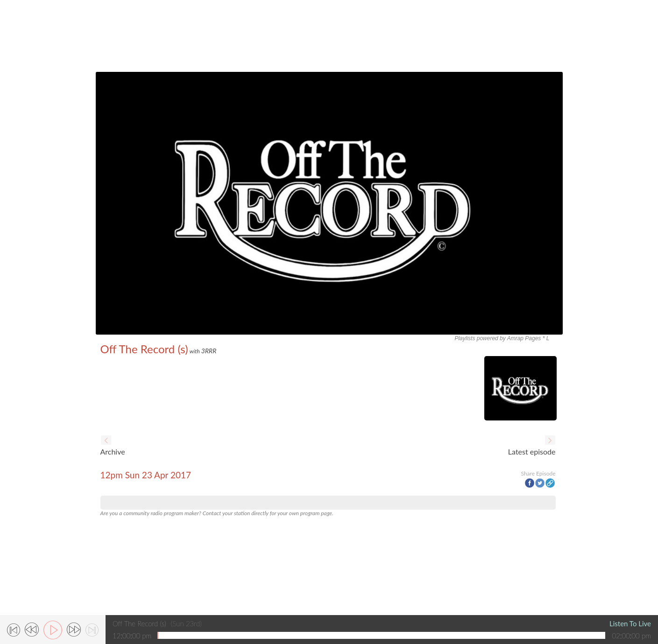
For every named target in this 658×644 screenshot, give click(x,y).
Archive (113, 451)
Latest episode (532, 451)
